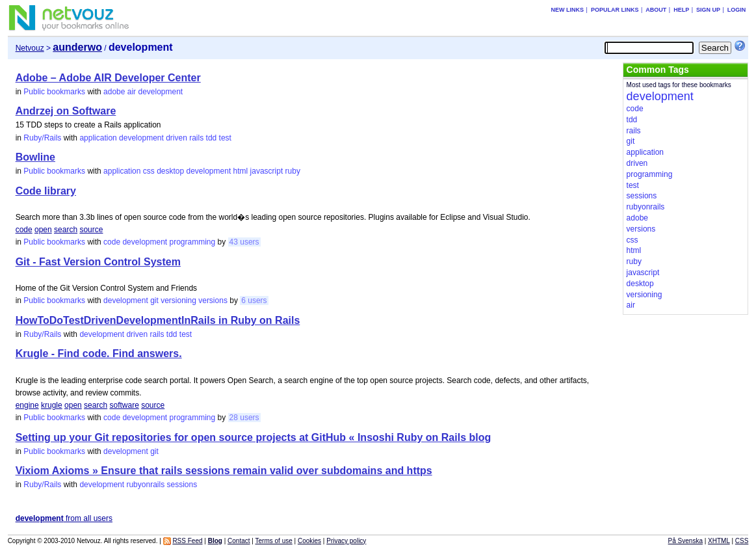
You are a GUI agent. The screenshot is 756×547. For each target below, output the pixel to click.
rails (196, 138)
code (24, 230)
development (160, 92)
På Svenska (685, 541)
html (241, 171)
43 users (244, 242)
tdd (212, 138)
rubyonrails (145, 485)
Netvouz (30, 48)
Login (737, 10)
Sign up (708, 10)
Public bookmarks (54, 92)
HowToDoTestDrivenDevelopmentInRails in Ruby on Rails (158, 320)
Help (681, 10)
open (43, 230)
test (225, 138)
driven (176, 138)
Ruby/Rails (42, 138)
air (132, 92)
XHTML (719, 541)
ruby (293, 171)
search (66, 230)
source (91, 230)
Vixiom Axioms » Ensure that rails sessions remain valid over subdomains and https (224, 471)
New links (568, 10)
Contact (239, 541)
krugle (52, 405)
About (656, 10)
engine (27, 405)
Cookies (309, 541)
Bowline (35, 157)
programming (193, 242)
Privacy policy (346, 541)
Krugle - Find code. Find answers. (99, 354)
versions (213, 300)
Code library (46, 191)
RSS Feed (187, 541)
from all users (64, 518)
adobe (114, 92)
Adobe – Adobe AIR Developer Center (108, 78)
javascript (267, 171)
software (124, 405)
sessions (182, 485)
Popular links (615, 10)
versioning (178, 300)
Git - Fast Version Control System (98, 262)
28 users (244, 418)
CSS (742, 541)
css (149, 171)
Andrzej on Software (66, 111)
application (98, 138)
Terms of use (274, 541)
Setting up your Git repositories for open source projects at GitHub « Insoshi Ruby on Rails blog (254, 437)
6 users (254, 300)
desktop (170, 171)
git (154, 300)
